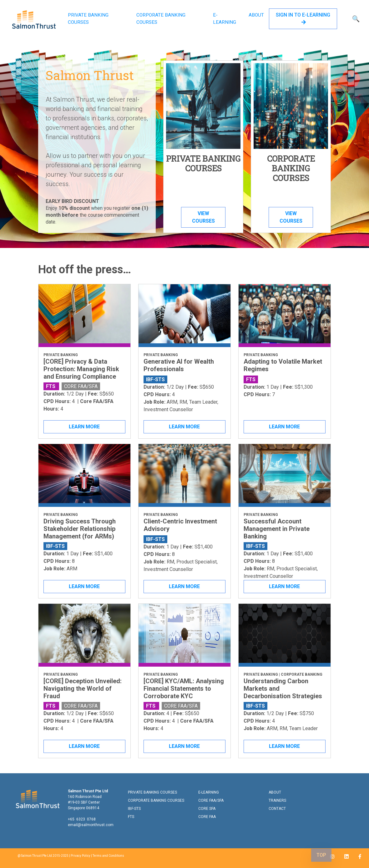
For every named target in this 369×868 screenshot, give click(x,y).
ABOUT (256, 15)
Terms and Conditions (108, 856)
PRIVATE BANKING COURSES (88, 19)
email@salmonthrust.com (91, 825)
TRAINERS (277, 800)
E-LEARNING (225, 19)
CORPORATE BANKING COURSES (161, 19)
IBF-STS (134, 809)
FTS (131, 817)
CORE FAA (207, 817)
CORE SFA (207, 809)
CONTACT (277, 809)
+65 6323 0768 (82, 819)
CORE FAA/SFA (211, 800)
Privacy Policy (81, 856)
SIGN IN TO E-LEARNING (303, 18)
